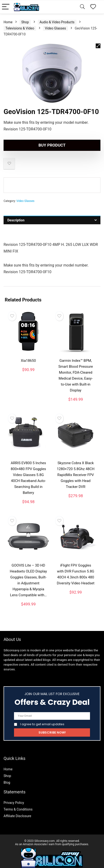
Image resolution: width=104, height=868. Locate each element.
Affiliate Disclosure (17, 810)
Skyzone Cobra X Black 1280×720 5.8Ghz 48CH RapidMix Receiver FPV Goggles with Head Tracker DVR (76, 469)
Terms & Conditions (18, 803)
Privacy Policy (14, 796)
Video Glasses (55, 22)
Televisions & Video (20, 22)
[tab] (52, 214)
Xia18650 (28, 354)
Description (16, 214)
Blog (7, 776)
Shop (25, 16)
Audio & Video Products (57, 16)
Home (8, 16)
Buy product (52, 139)
